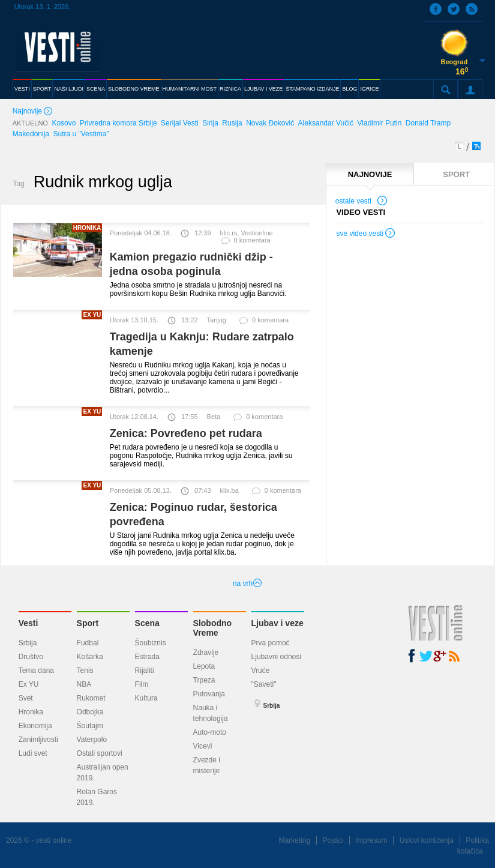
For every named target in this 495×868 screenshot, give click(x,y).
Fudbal (88, 643)
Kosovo (64, 123)
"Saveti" (264, 684)
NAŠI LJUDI (69, 89)
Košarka (90, 657)
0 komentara (245, 243)
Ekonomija (35, 726)
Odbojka (90, 712)
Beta (214, 417)
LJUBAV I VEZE (263, 89)
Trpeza (204, 680)
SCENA (96, 89)
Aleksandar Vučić (326, 123)
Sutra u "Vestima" (81, 134)
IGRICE (369, 89)
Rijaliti (145, 671)
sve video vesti (366, 235)
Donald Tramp (428, 123)
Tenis (85, 671)
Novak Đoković (270, 123)
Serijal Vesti (180, 123)
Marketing (294, 840)
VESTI (22, 89)
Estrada (147, 657)
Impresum (371, 840)
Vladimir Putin (379, 123)
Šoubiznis (151, 643)
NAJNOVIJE (370, 174)
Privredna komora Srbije (118, 123)
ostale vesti (362, 202)
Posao (333, 840)
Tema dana (36, 671)
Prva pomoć (271, 643)
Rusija (232, 123)
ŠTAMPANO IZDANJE (312, 89)
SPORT (42, 89)
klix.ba (229, 490)
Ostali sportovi (100, 753)
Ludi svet (33, 753)
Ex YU (29, 684)
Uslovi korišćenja (427, 840)
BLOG (349, 89)
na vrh (247, 583)
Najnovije (34, 112)
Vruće (261, 671)
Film (142, 684)
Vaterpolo (92, 740)
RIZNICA (230, 89)
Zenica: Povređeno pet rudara (186, 433)
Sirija (210, 123)
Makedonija (31, 134)
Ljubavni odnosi (276, 657)
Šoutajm (90, 726)
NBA (84, 684)
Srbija (28, 643)
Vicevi (203, 746)
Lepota (204, 666)
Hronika (31, 712)
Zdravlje (206, 653)
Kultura (146, 698)
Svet (26, 698)
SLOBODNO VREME (134, 89)
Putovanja (209, 694)
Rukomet (91, 698)
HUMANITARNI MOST (190, 89)
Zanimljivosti (38, 740)
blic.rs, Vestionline (247, 233)
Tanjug (217, 320)
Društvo (31, 657)
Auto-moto (210, 732)
